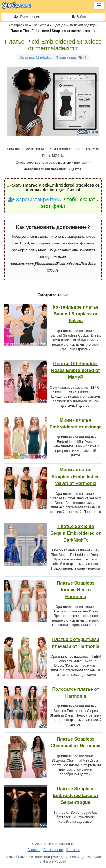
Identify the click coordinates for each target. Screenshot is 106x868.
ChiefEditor (44, 57)
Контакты (73, 850)
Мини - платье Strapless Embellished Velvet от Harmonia (76, 477)
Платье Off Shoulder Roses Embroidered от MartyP (76, 370)
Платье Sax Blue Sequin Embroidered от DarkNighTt (75, 533)
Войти (79, 17)
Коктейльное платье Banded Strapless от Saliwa (75, 314)
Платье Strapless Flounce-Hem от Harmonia (76, 590)
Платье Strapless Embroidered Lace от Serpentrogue (76, 796)
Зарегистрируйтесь (35, 200)
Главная (34, 850)
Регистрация (27, 17)
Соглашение (53, 850)
